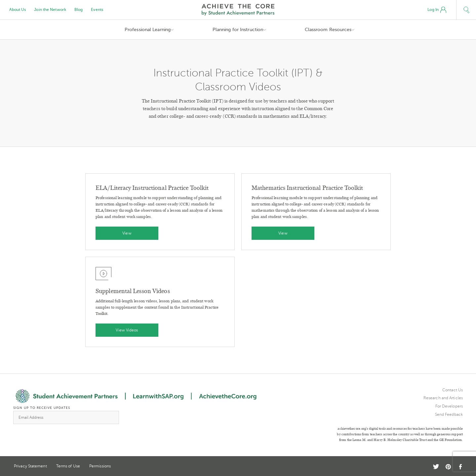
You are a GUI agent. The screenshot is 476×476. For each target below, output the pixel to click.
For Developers (449, 406)
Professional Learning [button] (148, 30)
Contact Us (453, 390)
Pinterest (448, 467)
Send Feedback (449, 414)
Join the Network (50, 10)
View (127, 233)
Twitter (436, 467)
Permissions (100, 466)
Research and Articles (443, 398)
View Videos (127, 330)
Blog (79, 10)
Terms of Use (68, 466)
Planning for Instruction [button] (238, 30)
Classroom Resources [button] (328, 30)
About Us (18, 10)
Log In (437, 10)
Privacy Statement (30, 466)
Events (97, 10)
